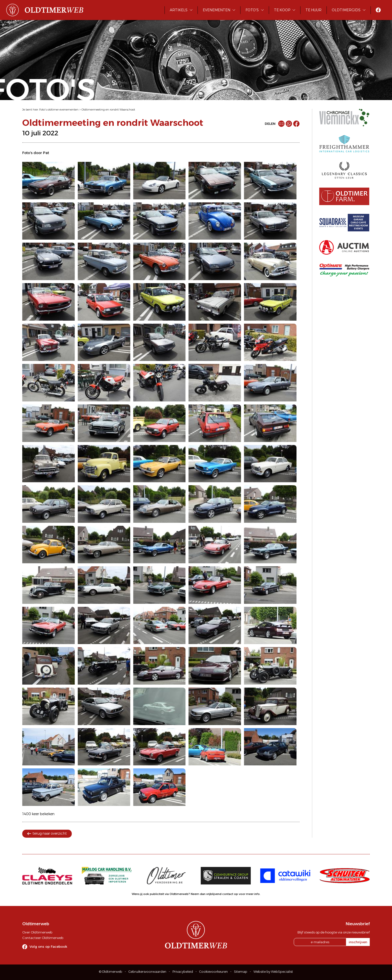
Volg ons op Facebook (48, 946)
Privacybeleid (183, 972)
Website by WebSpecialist (273, 972)
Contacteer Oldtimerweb (43, 938)
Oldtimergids (346, 10)
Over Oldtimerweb (37, 932)
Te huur (313, 10)
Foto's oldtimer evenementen (59, 110)
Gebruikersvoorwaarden (147, 972)
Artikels (179, 10)
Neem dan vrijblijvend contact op (214, 894)
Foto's (252, 10)
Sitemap (241, 972)
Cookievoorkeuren (213, 972)
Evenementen (216, 10)
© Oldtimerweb (111, 972)
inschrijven (358, 942)
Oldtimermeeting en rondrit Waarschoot (108, 110)
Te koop (282, 10)
